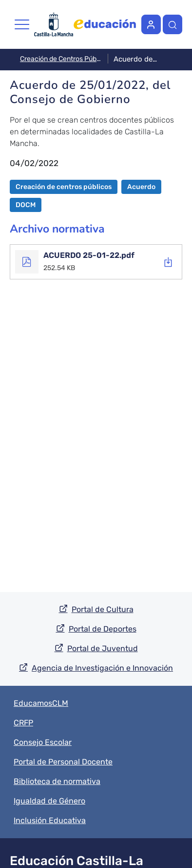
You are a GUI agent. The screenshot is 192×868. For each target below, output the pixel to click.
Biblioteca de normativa (57, 781)
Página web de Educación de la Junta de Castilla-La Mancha (105, 24)
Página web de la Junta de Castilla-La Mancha (54, 25)
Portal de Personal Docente (63, 762)
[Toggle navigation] (22, 24)
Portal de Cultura (103, 609)
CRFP (23, 723)
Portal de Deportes (103, 629)
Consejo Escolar (43, 742)
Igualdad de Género (49, 801)
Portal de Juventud (103, 648)
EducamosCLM (41, 703)
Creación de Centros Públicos (61, 59)
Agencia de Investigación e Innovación (102, 668)
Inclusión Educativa (50, 820)
